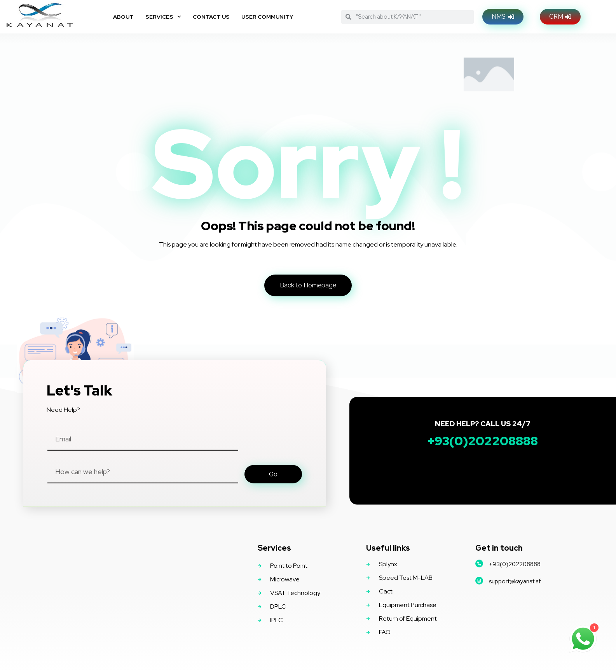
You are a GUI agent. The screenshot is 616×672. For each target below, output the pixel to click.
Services (163, 17)
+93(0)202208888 (515, 564)
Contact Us (211, 17)
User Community (267, 17)
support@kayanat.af (515, 581)
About (123, 17)
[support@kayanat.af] (479, 581)
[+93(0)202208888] (479, 563)
